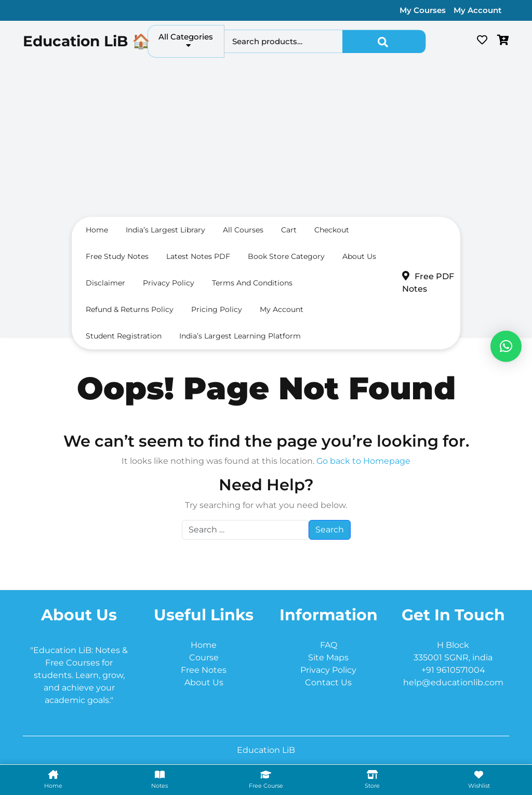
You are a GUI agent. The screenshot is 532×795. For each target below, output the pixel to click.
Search (384, 42)
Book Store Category (286, 256)
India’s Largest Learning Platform (240, 336)
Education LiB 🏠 (87, 41)
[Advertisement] (266, 140)
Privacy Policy (169, 283)
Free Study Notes (117, 256)
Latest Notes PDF (198, 256)
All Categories (186, 41)
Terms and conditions (252, 283)
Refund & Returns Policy (130, 309)
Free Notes (204, 670)
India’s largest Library (165, 230)
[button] (506, 346)
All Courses (243, 230)
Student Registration (124, 336)
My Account (477, 10)
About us (359, 256)
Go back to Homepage (363, 461)
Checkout (332, 230)
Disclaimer (105, 283)
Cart (289, 230)
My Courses (423, 10)
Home (97, 230)
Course (204, 657)
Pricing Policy (217, 309)
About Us (204, 682)
